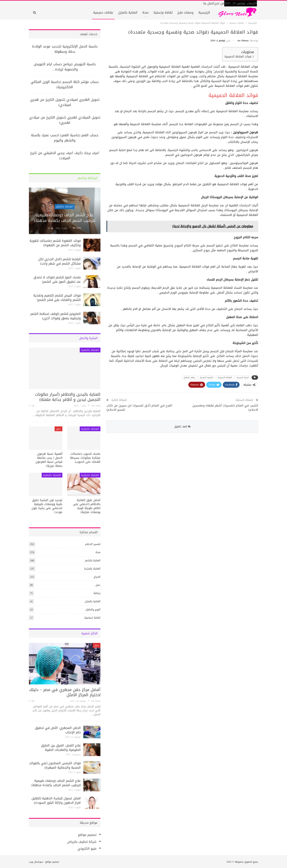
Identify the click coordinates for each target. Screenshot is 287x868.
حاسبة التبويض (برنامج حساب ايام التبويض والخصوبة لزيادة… (65, 67)
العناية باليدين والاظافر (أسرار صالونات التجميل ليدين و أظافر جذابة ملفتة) (68, 397)
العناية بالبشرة (90, 350)
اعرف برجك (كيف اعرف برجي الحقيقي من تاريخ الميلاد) (65, 155)
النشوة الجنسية (206, 377)
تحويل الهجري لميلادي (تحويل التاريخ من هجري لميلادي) (65, 102)
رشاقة (97, 593)
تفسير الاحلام (93, 544)
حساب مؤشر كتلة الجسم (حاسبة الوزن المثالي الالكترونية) (65, 84)
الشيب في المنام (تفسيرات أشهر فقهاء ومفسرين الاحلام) (225, 408)
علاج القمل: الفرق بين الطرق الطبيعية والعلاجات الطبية (61, 748)
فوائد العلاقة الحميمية (238, 57)
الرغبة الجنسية (243, 377)
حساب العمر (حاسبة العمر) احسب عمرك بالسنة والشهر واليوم (65, 138)
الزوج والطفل (93, 609)
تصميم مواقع (87, 835)
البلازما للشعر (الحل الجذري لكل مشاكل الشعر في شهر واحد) (59, 261)
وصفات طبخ (185, 12)
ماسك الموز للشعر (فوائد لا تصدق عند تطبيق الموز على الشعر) (57, 279)
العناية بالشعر (65, 207)
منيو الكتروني (87, 849)
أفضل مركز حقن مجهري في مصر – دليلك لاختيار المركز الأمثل (65, 692)
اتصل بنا (209, 3)
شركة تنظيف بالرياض (82, 842)
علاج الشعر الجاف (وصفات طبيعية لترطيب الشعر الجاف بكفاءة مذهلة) (65, 218)
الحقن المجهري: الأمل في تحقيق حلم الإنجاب (58, 730)
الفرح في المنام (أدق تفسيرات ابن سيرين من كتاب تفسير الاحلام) (139, 408)
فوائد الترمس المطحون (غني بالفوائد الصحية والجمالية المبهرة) (55, 765)
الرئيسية (204, 12)
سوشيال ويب (36, 862)
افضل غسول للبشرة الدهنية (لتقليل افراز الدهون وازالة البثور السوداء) (56, 800)
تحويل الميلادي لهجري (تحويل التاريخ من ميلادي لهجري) (65, 120)
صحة (145, 12)
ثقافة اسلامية (92, 618)
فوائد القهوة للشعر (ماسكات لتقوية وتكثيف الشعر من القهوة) (55, 243)
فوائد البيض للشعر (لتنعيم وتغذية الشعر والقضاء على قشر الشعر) (57, 298)
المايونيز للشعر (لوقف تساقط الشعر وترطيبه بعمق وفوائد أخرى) (56, 316)
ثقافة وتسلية (163, 12)
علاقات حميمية (103, 12)
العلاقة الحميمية (225, 377)
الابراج (97, 577)
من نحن (219, 3)
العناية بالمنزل (128, 12)
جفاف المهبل (189, 377)
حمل (58, 429)
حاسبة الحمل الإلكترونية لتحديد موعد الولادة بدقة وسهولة (65, 49)
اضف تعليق (182, 427)
